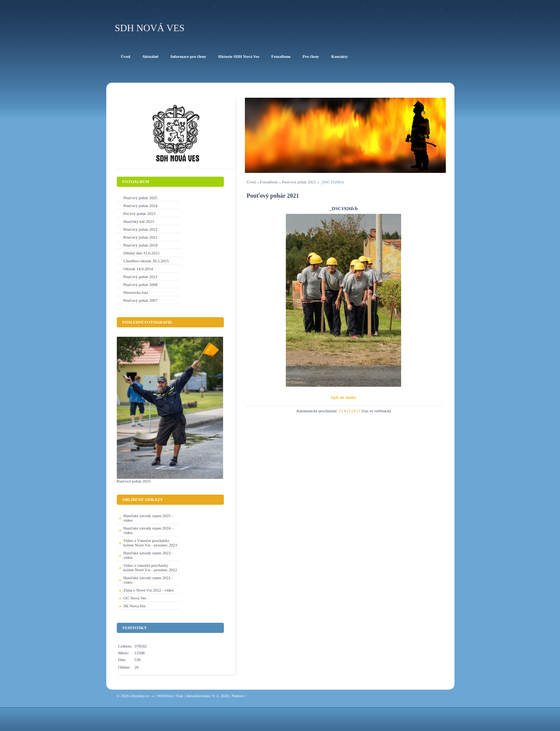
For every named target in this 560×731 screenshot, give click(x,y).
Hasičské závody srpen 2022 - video (148, 580)
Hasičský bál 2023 (139, 221)
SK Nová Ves (135, 606)
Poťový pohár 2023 (140, 213)
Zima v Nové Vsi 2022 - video (149, 590)
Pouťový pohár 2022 (141, 229)
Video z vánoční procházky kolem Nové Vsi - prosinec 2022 (150, 568)
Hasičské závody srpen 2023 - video (148, 555)
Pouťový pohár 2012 (141, 277)
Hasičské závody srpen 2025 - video (148, 518)
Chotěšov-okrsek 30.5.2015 (146, 261)
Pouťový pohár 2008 (141, 285)
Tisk (179, 696)
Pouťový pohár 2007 (141, 300)
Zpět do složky (343, 397)
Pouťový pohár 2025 (141, 198)
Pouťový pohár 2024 (141, 206)
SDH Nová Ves (150, 28)
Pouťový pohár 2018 (141, 245)
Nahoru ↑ (239, 696)
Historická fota (136, 292)
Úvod (251, 182)
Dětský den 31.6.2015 (142, 253)
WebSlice (165, 696)
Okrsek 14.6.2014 (138, 269)
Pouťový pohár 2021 (299, 182)
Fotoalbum (269, 182)
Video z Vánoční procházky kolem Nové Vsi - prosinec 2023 (150, 543)
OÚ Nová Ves (135, 598)
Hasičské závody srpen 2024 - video (148, 530)
